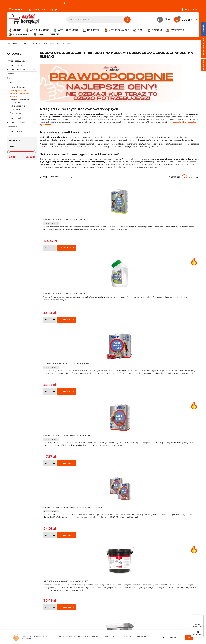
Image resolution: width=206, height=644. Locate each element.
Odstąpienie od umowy (19, 615)
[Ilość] (50, 248)
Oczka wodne (16, 109)
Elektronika (22, 127)
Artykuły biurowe (14, 131)
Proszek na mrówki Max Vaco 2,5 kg (172, 293)
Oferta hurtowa (51, 223)
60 (197, 177)
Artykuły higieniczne (22, 69)
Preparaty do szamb (19, 113)
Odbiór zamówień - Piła (19, 612)
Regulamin (12, 601)
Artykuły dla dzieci (22, 118)
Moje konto (191, 10)
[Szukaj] (127, 20)
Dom (22, 78)
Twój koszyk (76, 601)
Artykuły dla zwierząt (22, 122)
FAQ (9, 619)
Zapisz (175, 598)
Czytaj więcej (172, 637)
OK (189, 637)
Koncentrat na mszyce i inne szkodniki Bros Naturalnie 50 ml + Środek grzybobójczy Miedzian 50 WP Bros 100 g (173, 436)
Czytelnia (75, 604)
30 (191, 177)
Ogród (22, 82)
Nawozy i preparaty (23, 87)
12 (184, 177)
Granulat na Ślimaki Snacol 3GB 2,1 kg (65, 293)
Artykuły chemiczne (22, 65)
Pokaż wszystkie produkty (183, 477)
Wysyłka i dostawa (16, 608)
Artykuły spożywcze (22, 61)
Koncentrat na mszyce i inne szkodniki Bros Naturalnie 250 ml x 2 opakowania (66, 436)
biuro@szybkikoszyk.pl (43, 10)
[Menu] (202, 616)
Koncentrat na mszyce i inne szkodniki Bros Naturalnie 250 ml (173, 364)
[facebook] (102, 628)
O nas (10, 597)
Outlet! (54, 34)
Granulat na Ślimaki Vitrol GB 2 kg (119, 222)
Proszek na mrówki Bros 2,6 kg (63, 365)
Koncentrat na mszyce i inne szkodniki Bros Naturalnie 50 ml (118, 436)
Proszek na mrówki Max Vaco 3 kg (119, 365)
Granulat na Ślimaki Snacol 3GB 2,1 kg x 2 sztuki (119, 293)
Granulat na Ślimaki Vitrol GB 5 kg (65, 220)
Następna (160, 477)
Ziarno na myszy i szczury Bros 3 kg (172, 221)
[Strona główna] (12, 43)
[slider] (9, 152)
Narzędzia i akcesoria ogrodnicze (19, 101)
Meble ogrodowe (17, 106)
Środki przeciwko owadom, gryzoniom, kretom (20, 93)
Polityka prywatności (17, 604)
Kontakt (74, 597)
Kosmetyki (22, 74)
